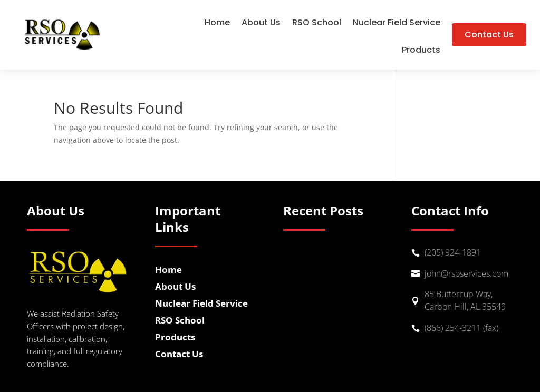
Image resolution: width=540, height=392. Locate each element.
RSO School (317, 24)
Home (217, 24)
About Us (261, 24)
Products (421, 51)
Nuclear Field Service (397, 24)
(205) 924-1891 (453, 252)
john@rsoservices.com (466, 273)
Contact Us (489, 35)
